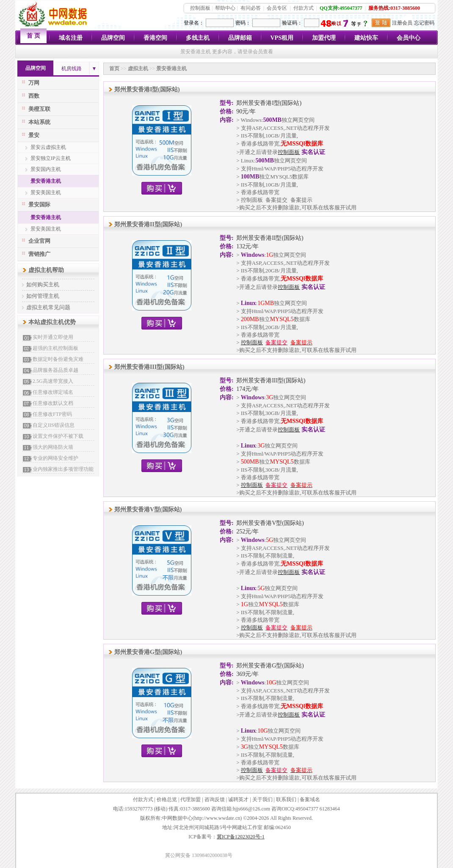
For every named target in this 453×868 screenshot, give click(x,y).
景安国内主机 (46, 169)
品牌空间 (113, 38)
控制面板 (200, 8)
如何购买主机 (43, 284)
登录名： (194, 23)
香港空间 (155, 38)
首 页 (33, 36)
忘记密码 (424, 23)
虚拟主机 (138, 69)
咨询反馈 (215, 799)
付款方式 (304, 8)
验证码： (292, 23)
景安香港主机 (46, 181)
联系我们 (286, 799)
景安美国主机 (46, 192)
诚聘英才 (238, 799)
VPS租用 (282, 38)
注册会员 (402, 23)
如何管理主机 (43, 296)
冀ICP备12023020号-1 (241, 837)
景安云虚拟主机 (48, 147)
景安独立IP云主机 (51, 158)
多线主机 (198, 38)
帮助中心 (225, 8)
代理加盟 (191, 799)
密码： (243, 23)
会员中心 (409, 38)
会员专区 (277, 8)
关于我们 (262, 799)
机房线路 (72, 69)
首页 (114, 69)
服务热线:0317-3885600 (394, 8)
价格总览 (167, 799)
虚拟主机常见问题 (48, 307)
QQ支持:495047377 (341, 8)
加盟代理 (324, 38)
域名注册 (71, 38)
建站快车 (366, 38)
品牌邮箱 (240, 38)
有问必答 (251, 8)
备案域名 (310, 799)
